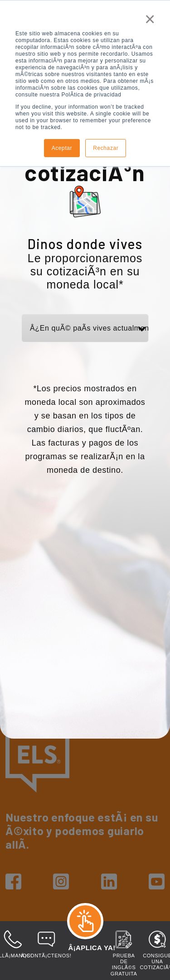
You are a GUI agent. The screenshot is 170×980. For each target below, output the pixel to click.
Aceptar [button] (62, 148)
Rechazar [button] (106, 148)
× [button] (150, 19)
